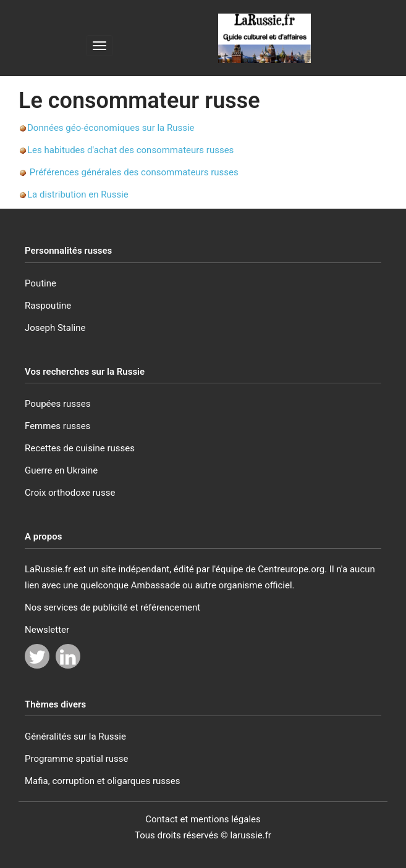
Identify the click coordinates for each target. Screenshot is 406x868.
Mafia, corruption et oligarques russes (102, 781)
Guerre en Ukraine (61, 470)
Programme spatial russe (77, 759)
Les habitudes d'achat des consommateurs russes (130, 150)
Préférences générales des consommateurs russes (134, 172)
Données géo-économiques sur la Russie (111, 128)
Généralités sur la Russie (75, 737)
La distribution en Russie (78, 194)
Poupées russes (58, 404)
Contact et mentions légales (203, 819)
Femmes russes (57, 426)
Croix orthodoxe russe (70, 493)
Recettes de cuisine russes (80, 448)
